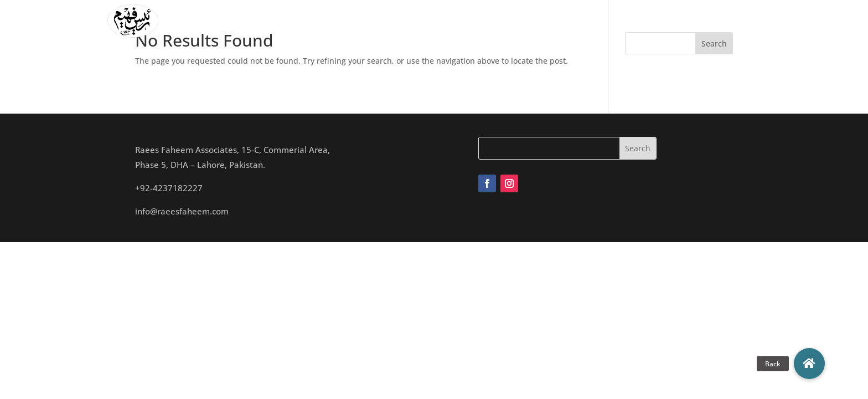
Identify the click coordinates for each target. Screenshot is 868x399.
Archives (569, 21)
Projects (520, 21)
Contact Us (660, 21)
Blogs (611, 21)
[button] (809, 364)
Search (714, 44)
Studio (475, 21)
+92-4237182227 (169, 188)
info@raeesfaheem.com (182, 211)
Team (437, 21)
